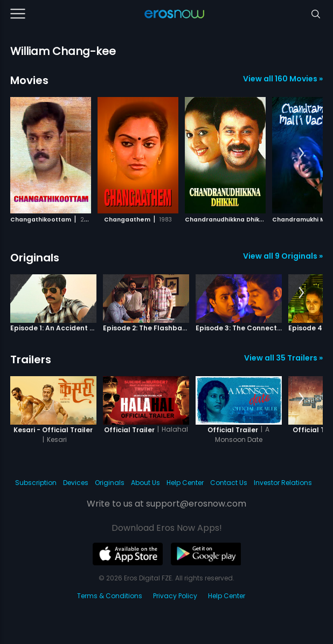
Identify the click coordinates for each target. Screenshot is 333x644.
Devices (76, 483)
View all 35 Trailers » (283, 358)
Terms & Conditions (110, 596)
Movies (29, 80)
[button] (301, 154)
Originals (35, 258)
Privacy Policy (175, 596)
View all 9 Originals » (283, 256)
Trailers (31, 359)
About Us (145, 483)
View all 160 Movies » (283, 79)
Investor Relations (283, 483)
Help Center (185, 483)
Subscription (36, 483)
